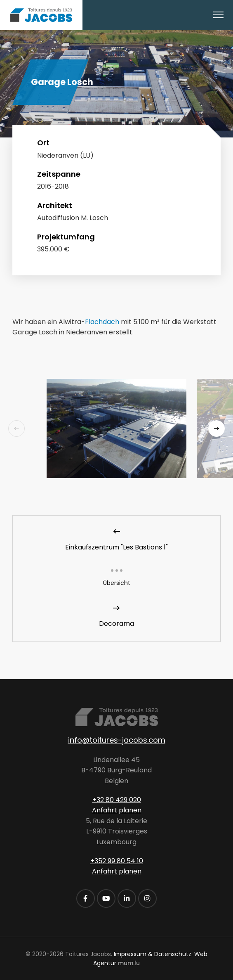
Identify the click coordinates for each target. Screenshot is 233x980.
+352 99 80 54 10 (117, 861)
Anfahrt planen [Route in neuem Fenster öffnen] (117, 810)
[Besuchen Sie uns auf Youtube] (106, 898)
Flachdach (102, 322)
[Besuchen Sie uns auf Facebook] (86, 898)
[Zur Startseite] (41, 15)
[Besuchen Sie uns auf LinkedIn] (127, 898)
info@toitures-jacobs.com (117, 740)
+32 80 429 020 (117, 800)
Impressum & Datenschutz (153, 954)
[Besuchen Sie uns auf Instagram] (147, 898)
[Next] (217, 428)
